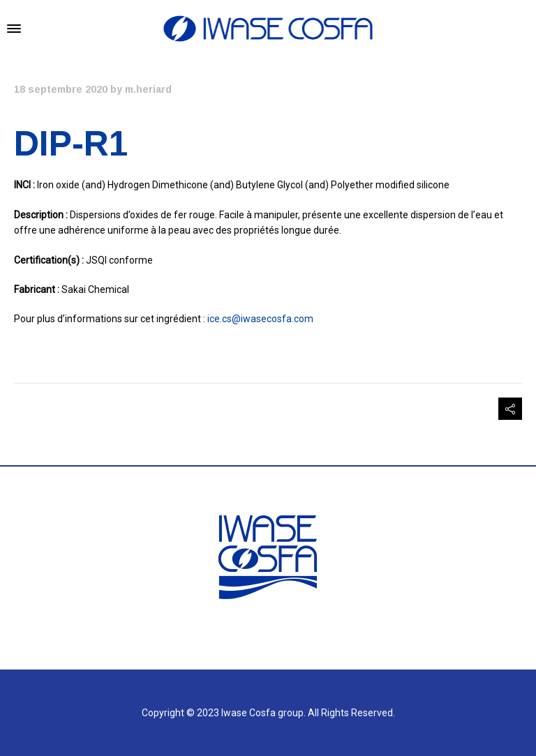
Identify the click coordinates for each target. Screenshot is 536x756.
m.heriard (148, 89)
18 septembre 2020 (61, 89)
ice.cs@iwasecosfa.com (260, 319)
